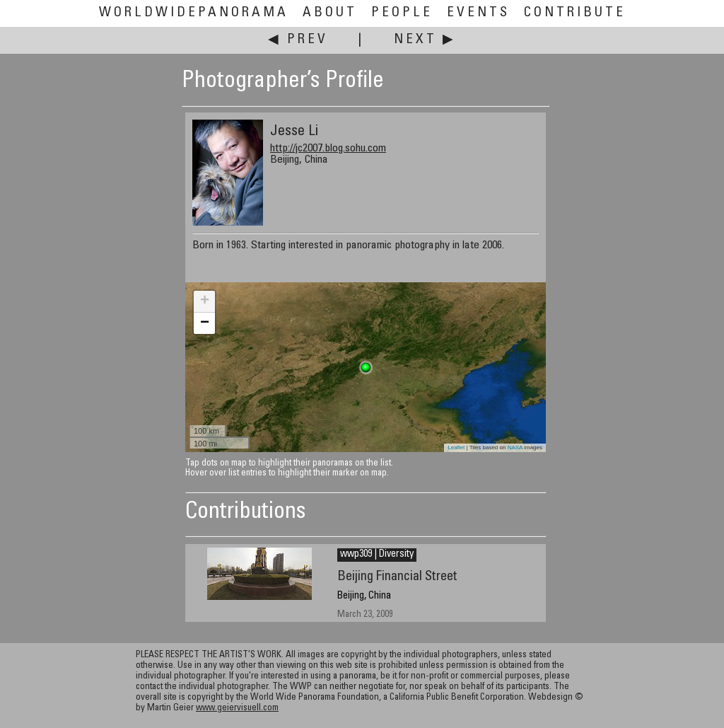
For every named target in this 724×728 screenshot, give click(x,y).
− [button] (205, 323)
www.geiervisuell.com (237, 709)
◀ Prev (298, 40)
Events (478, 13)
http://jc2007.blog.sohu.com (328, 149)
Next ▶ (425, 40)
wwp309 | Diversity (377, 555)
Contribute (575, 13)
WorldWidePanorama (194, 13)
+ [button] (205, 301)
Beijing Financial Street (397, 577)
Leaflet (456, 447)
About (330, 13)
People (402, 13)
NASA (515, 447)
